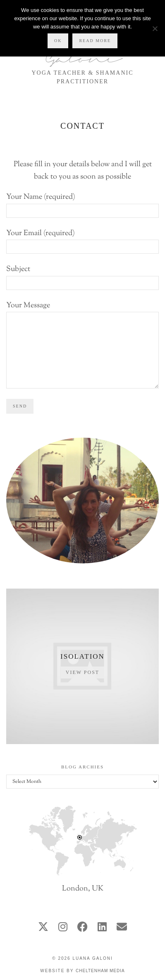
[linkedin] (102, 928)
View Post (82, 672)
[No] (155, 28)
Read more (95, 41)
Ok (58, 41)
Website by (82, 971)
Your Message (82, 328)
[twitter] (43, 928)
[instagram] (63, 928)
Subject (82, 276)
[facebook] (82, 928)
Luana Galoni (92, 958)
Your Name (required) (82, 204)
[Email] (122, 928)
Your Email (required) (82, 240)
